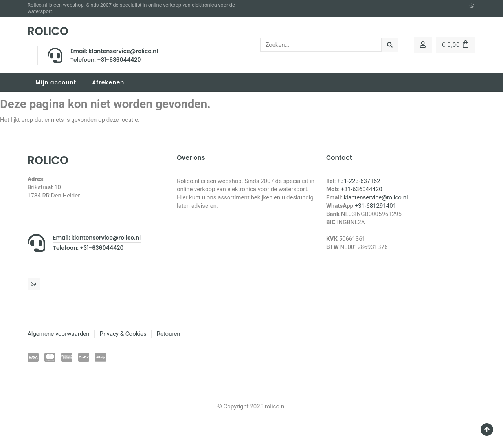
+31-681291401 (375, 206)
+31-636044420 (361, 189)
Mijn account (56, 82)
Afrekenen (108, 82)
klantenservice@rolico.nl (376, 197)
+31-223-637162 (359, 181)
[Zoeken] (390, 45)
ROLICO (48, 31)
